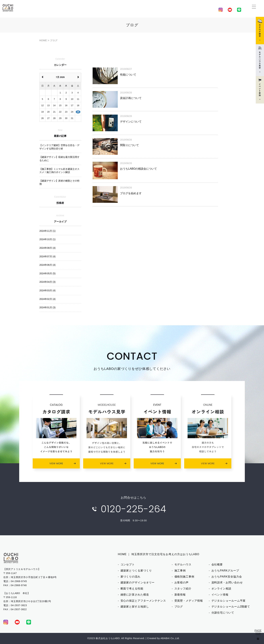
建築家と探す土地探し (135, 607)
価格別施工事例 (184, 577)
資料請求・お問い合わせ (227, 582)
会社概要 (217, 564)
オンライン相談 (221, 589)
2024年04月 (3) (47, 282)
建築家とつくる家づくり (136, 571)
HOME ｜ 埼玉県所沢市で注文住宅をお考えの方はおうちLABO (159, 554)
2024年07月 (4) (47, 256)
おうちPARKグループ (225, 571)
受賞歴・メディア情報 (189, 601)
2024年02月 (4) (47, 299)
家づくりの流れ (130, 577)
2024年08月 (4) (47, 248)
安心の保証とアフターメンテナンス (143, 601)
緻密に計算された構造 (135, 595)
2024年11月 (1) (47, 231)
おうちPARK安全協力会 (227, 577)
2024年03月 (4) (47, 290)
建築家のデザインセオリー (138, 582)
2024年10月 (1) (47, 239)
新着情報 (180, 595)
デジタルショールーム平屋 (229, 601)
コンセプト (128, 564)
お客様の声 (182, 582)
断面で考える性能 (132, 589)
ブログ (179, 607)
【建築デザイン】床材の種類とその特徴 (59, 182)
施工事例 (180, 571)
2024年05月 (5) (47, 273)
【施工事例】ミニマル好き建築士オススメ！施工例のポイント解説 (59, 171)
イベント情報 (220, 595)
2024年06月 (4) (47, 265)
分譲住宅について (223, 613)
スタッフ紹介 (183, 589)
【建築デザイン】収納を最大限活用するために (59, 159)
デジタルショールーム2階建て (231, 607)
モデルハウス (183, 564)
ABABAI (165, 638)
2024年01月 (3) (47, 307)
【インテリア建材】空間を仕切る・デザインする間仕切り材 (59, 147)
